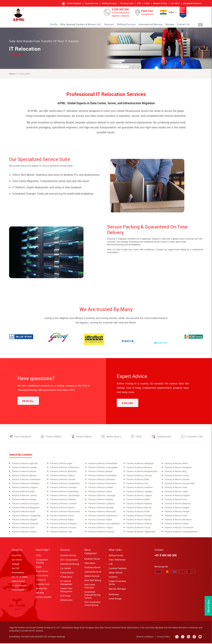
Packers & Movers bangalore (178, 470)
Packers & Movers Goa (137, 486)
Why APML (17, 557)
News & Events (18, 583)
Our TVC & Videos (20, 578)
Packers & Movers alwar (176, 466)
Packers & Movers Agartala (25, 466)
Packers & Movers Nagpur (177, 509)
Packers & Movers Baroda (24, 474)
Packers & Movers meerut (62, 509)
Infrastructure (66, 602)
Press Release (18, 591)
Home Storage (115, 600)
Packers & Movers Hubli (23, 494)
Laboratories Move (93, 573)
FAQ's (147, 3)
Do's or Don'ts (42, 577)
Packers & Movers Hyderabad (64, 494)
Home (12, 76)
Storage (173, 26)
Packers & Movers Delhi (138, 482)
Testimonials (164, 439)
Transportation (67, 574)
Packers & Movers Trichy (138, 529)
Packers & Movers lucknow (63, 505)
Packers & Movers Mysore (139, 509)
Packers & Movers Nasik (24, 513)
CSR (139, 3)
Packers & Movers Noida (138, 513)
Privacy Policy (164, 638)
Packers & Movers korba (138, 501)
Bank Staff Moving (93, 582)
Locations (113, 578)
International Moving (157, 26)
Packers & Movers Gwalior (101, 490)
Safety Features (116, 574)
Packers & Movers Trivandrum (179, 529)
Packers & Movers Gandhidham (65, 486)
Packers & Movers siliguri (177, 525)
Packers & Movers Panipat (177, 513)
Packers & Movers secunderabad (104, 525)
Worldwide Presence (192, 3)
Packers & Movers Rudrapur (63, 525)
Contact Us (185, 26)
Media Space (114, 439)
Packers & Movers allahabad (140, 466)
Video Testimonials (117, 561)
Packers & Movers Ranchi (139, 521)
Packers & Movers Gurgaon (25, 490)
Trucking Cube (127, 3)
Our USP (15, 570)
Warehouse (114, 596)
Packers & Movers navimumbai (65, 513)
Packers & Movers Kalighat (177, 497)
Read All (28, 404)
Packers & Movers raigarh (24, 521)
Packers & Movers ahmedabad (103, 466)
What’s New (208, 606)
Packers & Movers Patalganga (26, 517)
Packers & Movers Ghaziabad (102, 486)
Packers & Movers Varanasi (101, 533)
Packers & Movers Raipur (62, 521)
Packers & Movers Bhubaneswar (142, 474)
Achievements (18, 574)
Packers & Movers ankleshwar (65, 470)
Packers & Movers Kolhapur (63, 501)
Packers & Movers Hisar (176, 490)
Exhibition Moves (92, 560)
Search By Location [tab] (21, 457)
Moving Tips (41, 590)
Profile (79, 26)
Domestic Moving (68, 557)
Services (124, 26)
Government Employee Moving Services (92, 596)
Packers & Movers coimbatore (26, 482)
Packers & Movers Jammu (24, 497)
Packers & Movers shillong (139, 525)
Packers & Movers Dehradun (102, 482)
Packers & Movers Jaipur (176, 494)
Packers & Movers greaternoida (180, 486)
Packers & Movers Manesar (178, 505)
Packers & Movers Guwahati (64, 490)
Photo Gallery (54, 439)
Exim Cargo (65, 597)
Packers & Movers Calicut (62, 478)
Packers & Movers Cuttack (63, 482)
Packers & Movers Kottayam (26, 505)
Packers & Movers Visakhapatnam (181, 533)
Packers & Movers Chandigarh (102, 478)
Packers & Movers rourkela (25, 525)
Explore (128, 406)
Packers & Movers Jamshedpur (65, 497)
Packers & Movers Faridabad (26, 486)
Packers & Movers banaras (139, 470)
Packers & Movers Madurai (139, 505)
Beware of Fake (160, 3)
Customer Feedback (118, 570)
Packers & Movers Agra (61, 466)
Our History (17, 561)
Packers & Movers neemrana (102, 513)
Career (39, 569)
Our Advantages (19, 587)
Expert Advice (42, 573)
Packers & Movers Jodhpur (139, 497)
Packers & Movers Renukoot (178, 521)
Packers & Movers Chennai (139, 478)
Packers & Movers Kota (176, 501)
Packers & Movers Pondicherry (103, 517)
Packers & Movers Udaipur (24, 533)
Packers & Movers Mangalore (26, 509)
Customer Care (91, 3)
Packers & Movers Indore (100, 494)
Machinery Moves (92, 569)
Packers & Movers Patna (62, 517)
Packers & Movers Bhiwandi (63, 474)
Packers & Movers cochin (177, 478)
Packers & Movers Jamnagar (102, 497)
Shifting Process (109, 3)
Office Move (90, 565)
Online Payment (74, 3)
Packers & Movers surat (23, 529)
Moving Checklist (44, 599)
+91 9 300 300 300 (166, 557)
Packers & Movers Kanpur (24, 501)
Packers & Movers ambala (24, 470)
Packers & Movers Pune (176, 517)
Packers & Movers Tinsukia (63, 529)
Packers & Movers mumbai (101, 509)
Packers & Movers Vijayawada (141, 533)
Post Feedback (23, 439)
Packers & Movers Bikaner (24, 478)
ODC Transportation (69, 561)
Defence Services (92, 578)
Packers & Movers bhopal (100, 474)
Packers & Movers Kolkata (101, 501)
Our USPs (175, 3)
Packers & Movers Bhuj (176, 474)
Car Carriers (66, 570)
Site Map (40, 594)
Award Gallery (84, 439)
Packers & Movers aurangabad (103, 470)
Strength (16, 566)
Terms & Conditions (146, 638)
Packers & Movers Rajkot (100, 521)
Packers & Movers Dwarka (177, 482)
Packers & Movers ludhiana (101, 505)
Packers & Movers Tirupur (100, 529)
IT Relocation (66, 578)
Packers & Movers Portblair (139, 517)
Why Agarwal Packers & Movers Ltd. (101, 26)
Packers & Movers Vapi (61, 533)
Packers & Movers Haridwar (140, 490)
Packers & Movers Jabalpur (139, 494)
